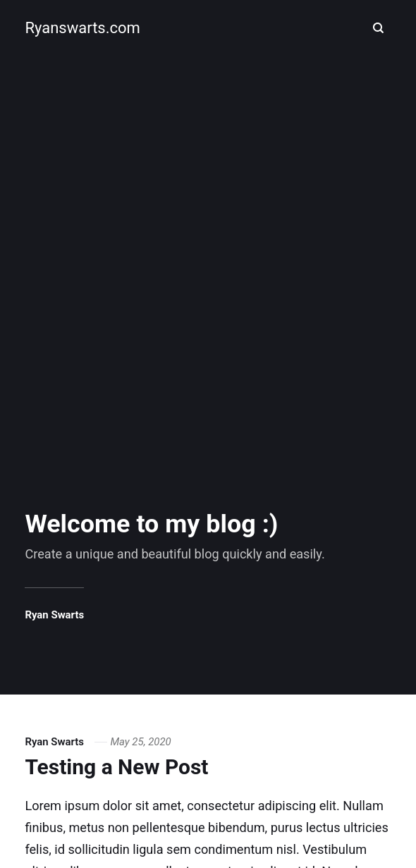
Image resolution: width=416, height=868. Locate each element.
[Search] (379, 28)
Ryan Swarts (54, 615)
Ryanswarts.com (82, 28)
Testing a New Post (116, 767)
